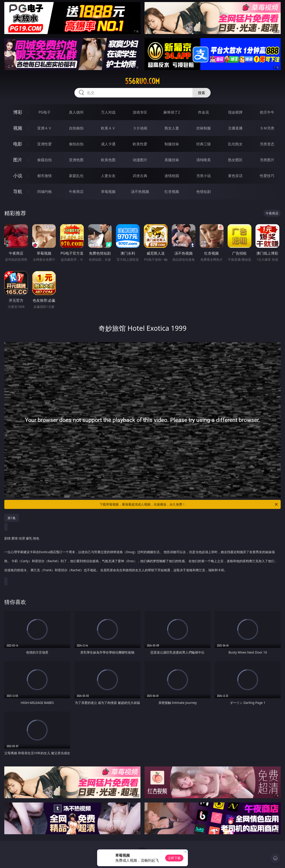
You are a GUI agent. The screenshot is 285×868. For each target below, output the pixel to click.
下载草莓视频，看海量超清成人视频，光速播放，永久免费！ (189, 504)
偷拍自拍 (76, 144)
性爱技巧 (267, 176)
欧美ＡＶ (108, 128)
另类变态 (267, 144)
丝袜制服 (204, 128)
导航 (18, 191)
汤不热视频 (140, 192)
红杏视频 (172, 192)
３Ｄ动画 (140, 128)
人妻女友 (108, 176)
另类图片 (267, 160)
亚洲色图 (76, 160)
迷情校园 (172, 176)
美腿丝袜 (172, 160)
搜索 (201, 93)
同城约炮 (44, 192)
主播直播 (235, 128)
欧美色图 (108, 160)
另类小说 (204, 176)
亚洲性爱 (44, 144)
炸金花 (204, 112)
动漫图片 (140, 160)
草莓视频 (108, 192)
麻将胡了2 (172, 112)
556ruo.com (142, 81)
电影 (18, 144)
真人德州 (76, 112)
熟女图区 (235, 160)
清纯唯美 (204, 160)
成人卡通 (108, 144)
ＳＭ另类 (267, 128)
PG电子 (45, 112)
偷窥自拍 (44, 160)
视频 (18, 128)
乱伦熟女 (235, 144)
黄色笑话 (235, 176)
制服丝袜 (172, 144)
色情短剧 (204, 192)
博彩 (18, 112)
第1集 (12, 518)
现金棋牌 (235, 112)
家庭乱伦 (76, 176)
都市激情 (44, 176)
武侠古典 (140, 176)
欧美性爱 (140, 144)
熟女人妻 (172, 128)
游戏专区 (140, 112)
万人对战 (108, 112)
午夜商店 (76, 192)
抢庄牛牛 (267, 112)
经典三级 (204, 144)
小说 (18, 176)
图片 (18, 160)
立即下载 (174, 858)
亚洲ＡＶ (44, 128)
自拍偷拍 (76, 128)
